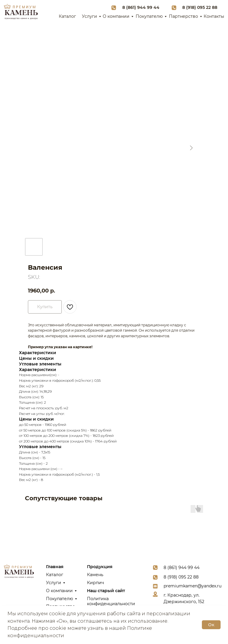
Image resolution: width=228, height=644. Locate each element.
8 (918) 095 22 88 (200, 7)
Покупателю (149, 16)
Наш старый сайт (106, 591)
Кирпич (95, 583)
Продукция (100, 567)
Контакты (214, 16)
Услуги (90, 16)
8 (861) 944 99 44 (141, 7)
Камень (95, 575)
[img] (21, 12)
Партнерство (183, 16)
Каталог (67, 16)
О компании (116, 16)
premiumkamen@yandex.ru (193, 586)
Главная (55, 567)
